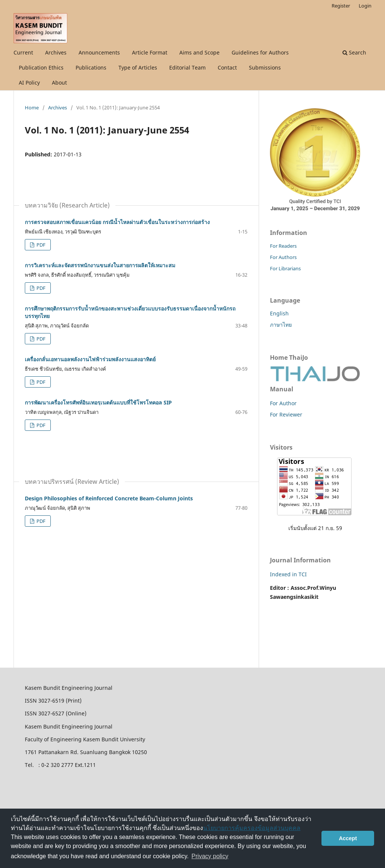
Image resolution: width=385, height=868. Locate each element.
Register (341, 6)
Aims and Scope (199, 52)
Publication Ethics (41, 67)
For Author (283, 403)
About (59, 83)
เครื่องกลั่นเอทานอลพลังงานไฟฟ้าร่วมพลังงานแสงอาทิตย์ (90, 359)
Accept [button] (348, 838)
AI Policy (29, 83)
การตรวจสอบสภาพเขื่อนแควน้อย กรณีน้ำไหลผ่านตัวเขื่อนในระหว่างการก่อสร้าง (117, 222)
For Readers (283, 246)
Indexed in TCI (288, 574)
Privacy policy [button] (210, 856)
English (279, 313)
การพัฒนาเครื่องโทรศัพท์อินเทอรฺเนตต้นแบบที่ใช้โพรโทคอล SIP (98, 402)
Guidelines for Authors (260, 52)
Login (365, 6)
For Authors (283, 257)
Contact (227, 67)
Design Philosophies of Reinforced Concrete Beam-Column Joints (109, 498)
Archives (56, 52)
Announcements (99, 52)
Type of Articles (138, 67)
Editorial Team (187, 67)
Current (23, 52)
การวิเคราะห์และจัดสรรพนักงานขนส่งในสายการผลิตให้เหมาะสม (100, 265)
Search (354, 52)
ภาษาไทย (281, 325)
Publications (91, 67)
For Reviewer (286, 414)
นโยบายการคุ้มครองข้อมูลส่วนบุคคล (252, 828)
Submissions (265, 67)
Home (32, 108)
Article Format (150, 52)
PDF (40, 245)
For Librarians (285, 268)
